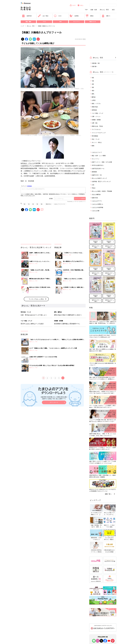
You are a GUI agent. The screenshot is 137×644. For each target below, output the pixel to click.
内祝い (81, 5)
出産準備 (74, 16)
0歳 (24, 204)
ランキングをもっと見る (36, 299)
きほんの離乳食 (96, 194)
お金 (93, 185)
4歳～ (42, 204)
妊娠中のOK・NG (97, 175)
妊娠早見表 (27, 16)
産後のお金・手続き (97, 126)
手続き (94, 188)
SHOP (73, 5)
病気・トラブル (96, 103)
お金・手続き (43, 16)
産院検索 (94, 172)
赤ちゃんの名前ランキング (99, 178)
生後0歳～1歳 (96, 63)
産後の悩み (95, 107)
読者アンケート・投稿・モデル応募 (102, 162)
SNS (60, 22)
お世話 (94, 100)
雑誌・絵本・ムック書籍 (99, 156)
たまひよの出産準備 (97, 207)
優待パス (106, 16)
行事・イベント (96, 116)
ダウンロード (54, 402)
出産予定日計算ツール (98, 168)
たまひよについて (97, 152)
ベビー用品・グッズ (97, 113)
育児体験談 (95, 136)
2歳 (33, 204)
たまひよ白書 (95, 211)
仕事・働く (95, 123)
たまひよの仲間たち (97, 204)
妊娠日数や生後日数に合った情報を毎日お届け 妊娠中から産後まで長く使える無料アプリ (54, 398)
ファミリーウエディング (99, 133)
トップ (22, 26)
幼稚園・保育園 (96, 120)
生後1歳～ (95, 66)
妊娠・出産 (94, 10)
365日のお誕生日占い (98, 165)
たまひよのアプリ (97, 201)
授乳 (93, 94)
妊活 (113, 10)
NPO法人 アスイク (28, 163)
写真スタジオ (93, 22)
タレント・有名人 (97, 142)
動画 (93, 146)
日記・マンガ (95, 139)
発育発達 (94, 110)
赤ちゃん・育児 (104, 10)
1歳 (29, 204)
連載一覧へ (108, 494)
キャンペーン (77, 22)
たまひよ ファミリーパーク (60, 204)
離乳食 (89, 16)
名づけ (58, 16)
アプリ (44, 22)
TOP (86, 10)
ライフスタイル (96, 129)
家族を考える (49, 204)
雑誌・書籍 (28, 22)
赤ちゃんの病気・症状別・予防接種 (102, 191)
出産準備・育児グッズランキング (101, 181)
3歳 (37, 204)
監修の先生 (95, 198)
